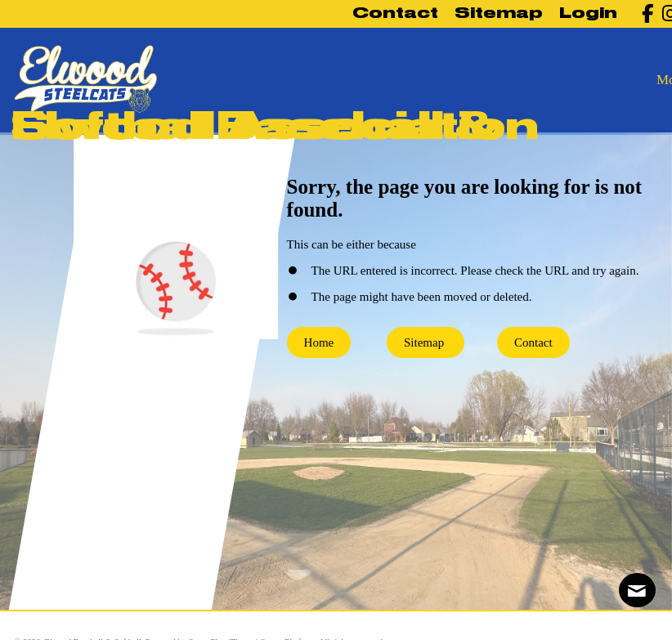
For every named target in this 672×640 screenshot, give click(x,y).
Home (319, 342)
